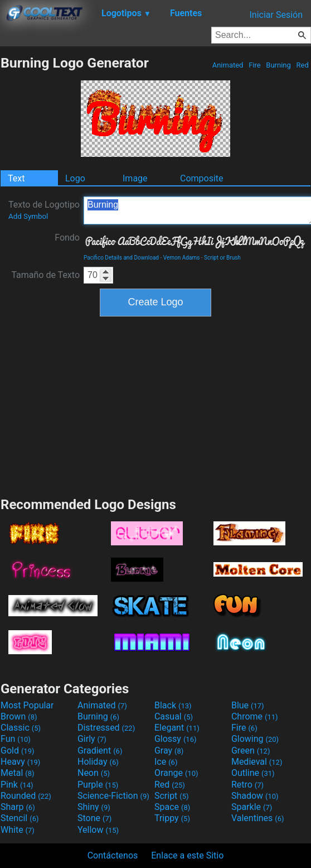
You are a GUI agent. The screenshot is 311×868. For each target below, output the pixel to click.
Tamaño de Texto (45, 275)
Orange (176, 773)
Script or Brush (222, 258)
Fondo (67, 238)
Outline (253, 773)
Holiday (98, 762)
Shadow (255, 796)
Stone (94, 818)
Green (251, 750)
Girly (92, 739)
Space (172, 807)
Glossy (176, 739)
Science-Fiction (113, 796)
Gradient (100, 750)
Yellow (98, 830)
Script (172, 796)
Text (16, 178)
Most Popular (27, 705)
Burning (278, 65)
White (18, 830)
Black (173, 705)
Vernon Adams (182, 258)
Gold (18, 750)
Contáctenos (113, 855)
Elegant (177, 728)
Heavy (20, 762)
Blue (248, 705)
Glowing (255, 739)
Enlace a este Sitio (187, 855)
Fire (255, 65)
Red (302, 65)
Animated (227, 65)
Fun (16, 739)
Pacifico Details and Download (121, 258)
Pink (17, 785)
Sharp (18, 807)
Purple (98, 785)
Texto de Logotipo (44, 210)
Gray (169, 750)
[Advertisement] (155, 405)
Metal (18, 773)
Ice (166, 762)
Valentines (258, 818)
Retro (247, 785)
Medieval (257, 762)
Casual (174, 716)
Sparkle (252, 807)
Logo (75, 178)
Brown (19, 716)
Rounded (26, 796)
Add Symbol (28, 216)
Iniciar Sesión (276, 15)
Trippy (172, 818)
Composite (202, 178)
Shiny (94, 807)
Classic (21, 728)
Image (135, 178)
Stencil (20, 818)
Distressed (106, 728)
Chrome (255, 716)
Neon (94, 773)
